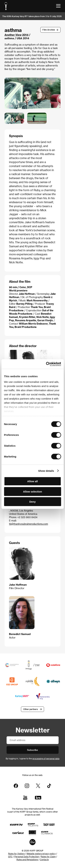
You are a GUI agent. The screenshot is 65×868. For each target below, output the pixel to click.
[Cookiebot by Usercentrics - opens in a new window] (46, 364)
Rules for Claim (48, 856)
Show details (46, 471)
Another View (13, 35)
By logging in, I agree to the (33, 758)
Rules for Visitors (16, 854)
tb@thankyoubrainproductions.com (29, 524)
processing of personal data (46, 758)
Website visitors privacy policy (41, 854)
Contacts (44, 859)
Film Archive (49, 30)
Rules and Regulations (27, 859)
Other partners (31, 709)
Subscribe (32, 750)
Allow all (32, 481)
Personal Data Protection (27, 856)
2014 (25, 35)
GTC (10, 856)
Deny (32, 502)
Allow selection (32, 491)
